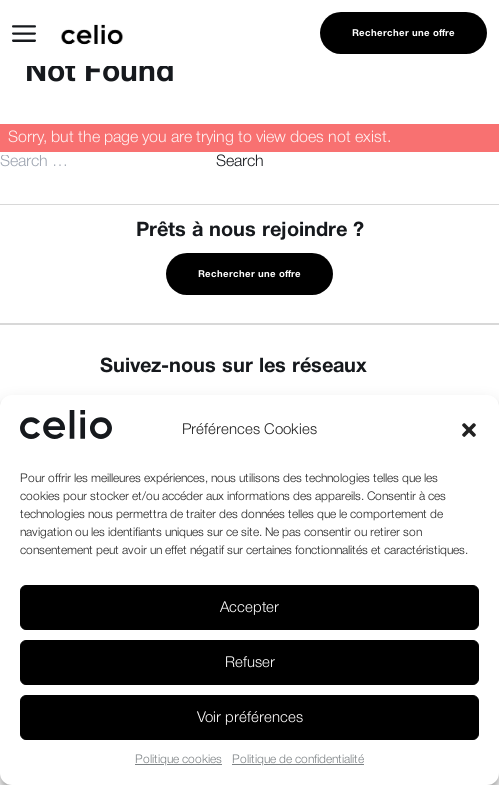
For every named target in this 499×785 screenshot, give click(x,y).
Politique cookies (178, 759)
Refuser (250, 663)
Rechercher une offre (403, 33)
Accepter (249, 608)
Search (240, 162)
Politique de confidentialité (298, 759)
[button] (469, 430)
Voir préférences (250, 718)
